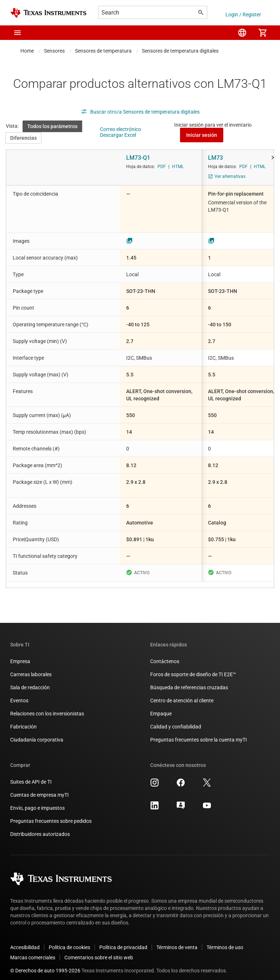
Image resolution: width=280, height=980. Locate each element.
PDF (162, 167)
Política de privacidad (123, 942)
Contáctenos (165, 656)
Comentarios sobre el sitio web (99, 952)
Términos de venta (177, 942)
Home (27, 51)
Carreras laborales (31, 669)
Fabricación (23, 721)
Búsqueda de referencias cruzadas (189, 682)
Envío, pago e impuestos (37, 802)
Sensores (54, 51)
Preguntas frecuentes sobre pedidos (51, 815)
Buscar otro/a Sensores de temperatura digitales (140, 112)
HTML (178, 167)
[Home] (48, 13)
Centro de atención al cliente (182, 695)
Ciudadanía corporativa (37, 734)
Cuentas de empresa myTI (39, 789)
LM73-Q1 (138, 158)
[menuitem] (242, 33)
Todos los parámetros (52, 126)
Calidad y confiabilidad (176, 721)
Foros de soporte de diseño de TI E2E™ (193, 669)
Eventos (19, 695)
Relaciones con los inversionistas (47, 708)
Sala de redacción (30, 682)
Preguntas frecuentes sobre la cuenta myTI (199, 734)
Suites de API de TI (31, 776)
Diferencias (23, 138)
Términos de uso (225, 942)
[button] (17, 33)
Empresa (20, 656)
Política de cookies (69, 942)
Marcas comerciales (33, 952)
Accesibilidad (25, 942)
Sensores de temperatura (103, 51)
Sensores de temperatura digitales (180, 51)
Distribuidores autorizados (40, 828)
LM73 (215, 158)
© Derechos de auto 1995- (45, 965)
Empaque (161, 708)
